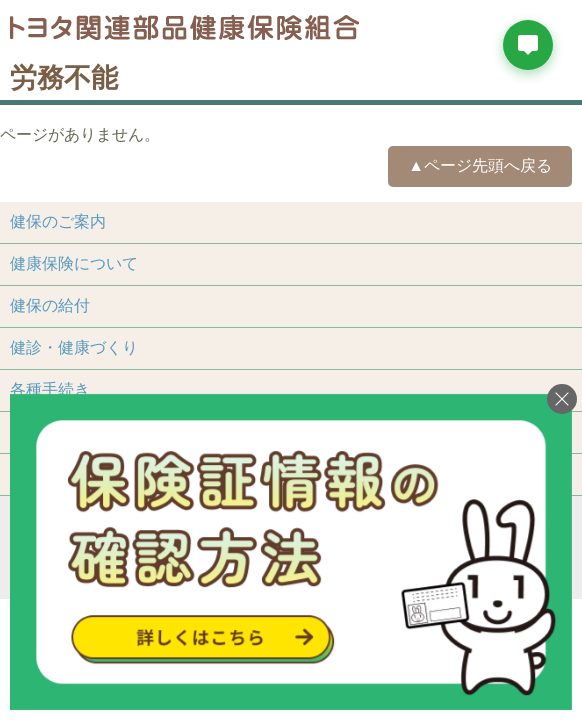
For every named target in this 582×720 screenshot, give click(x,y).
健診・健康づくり (74, 347)
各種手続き (50, 389)
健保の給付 (50, 305)
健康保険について (74, 263)
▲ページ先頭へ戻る (480, 165)
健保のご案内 (58, 221)
